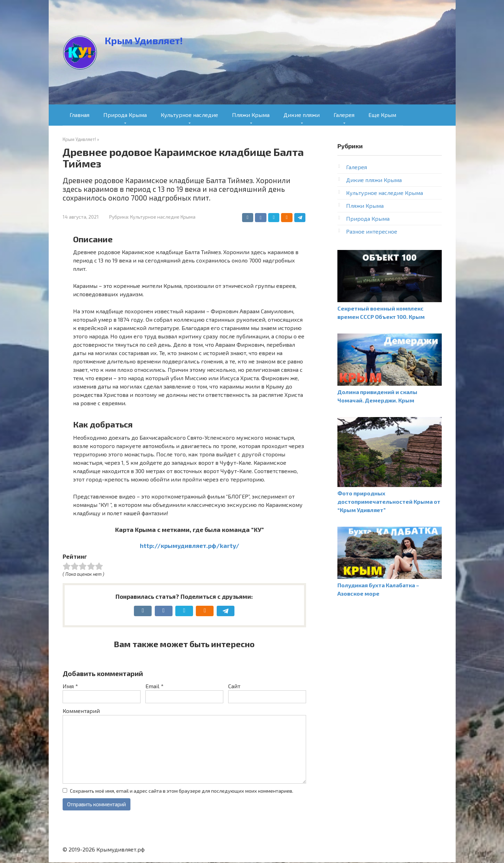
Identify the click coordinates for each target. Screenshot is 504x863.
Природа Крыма (125, 115)
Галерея (344, 115)
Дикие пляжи (302, 115)
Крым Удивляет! (144, 40)
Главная (79, 115)
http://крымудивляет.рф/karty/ (190, 546)
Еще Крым (382, 115)
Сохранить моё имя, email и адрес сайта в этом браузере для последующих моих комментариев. (182, 791)
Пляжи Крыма (251, 115)
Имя (70, 686)
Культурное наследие (189, 115)
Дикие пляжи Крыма (374, 180)
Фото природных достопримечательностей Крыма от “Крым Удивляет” (389, 501)
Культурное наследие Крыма (163, 217)
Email (154, 686)
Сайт (234, 686)
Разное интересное (372, 231)
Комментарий (81, 711)
